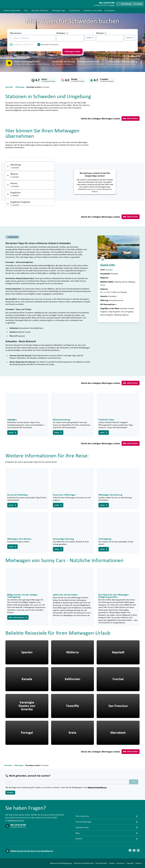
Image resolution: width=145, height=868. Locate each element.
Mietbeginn (62, 33)
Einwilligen (10, 793)
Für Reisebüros (110, 11)
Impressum (121, 863)
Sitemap (138, 863)
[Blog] (138, 850)
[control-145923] (70, 38)
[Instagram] (134, 850)
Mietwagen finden (72, 52)
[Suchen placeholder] (134, 782)
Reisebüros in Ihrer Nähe (93, 11)
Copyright (130, 863)
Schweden (109, 270)
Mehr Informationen (18, 617)
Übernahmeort (16, 33)
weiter (12, 433)
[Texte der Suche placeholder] (67, 782)
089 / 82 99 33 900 (18, 825)
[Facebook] (130, 850)
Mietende (101, 33)
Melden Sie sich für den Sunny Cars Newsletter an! (32, 851)
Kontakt (112, 5)
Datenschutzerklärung (97, 788)
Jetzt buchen (130, 118)
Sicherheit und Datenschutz (84, 863)
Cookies (112, 863)
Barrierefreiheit (101, 863)
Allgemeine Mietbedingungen (61, 863)
